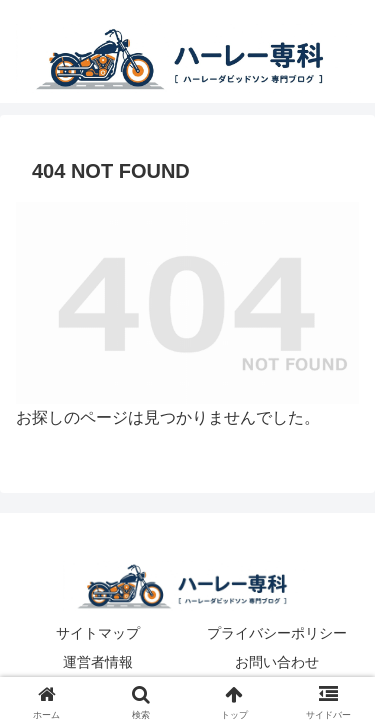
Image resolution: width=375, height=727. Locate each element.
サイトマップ (98, 633)
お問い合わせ (277, 662)
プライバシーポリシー (277, 633)
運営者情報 (98, 662)
